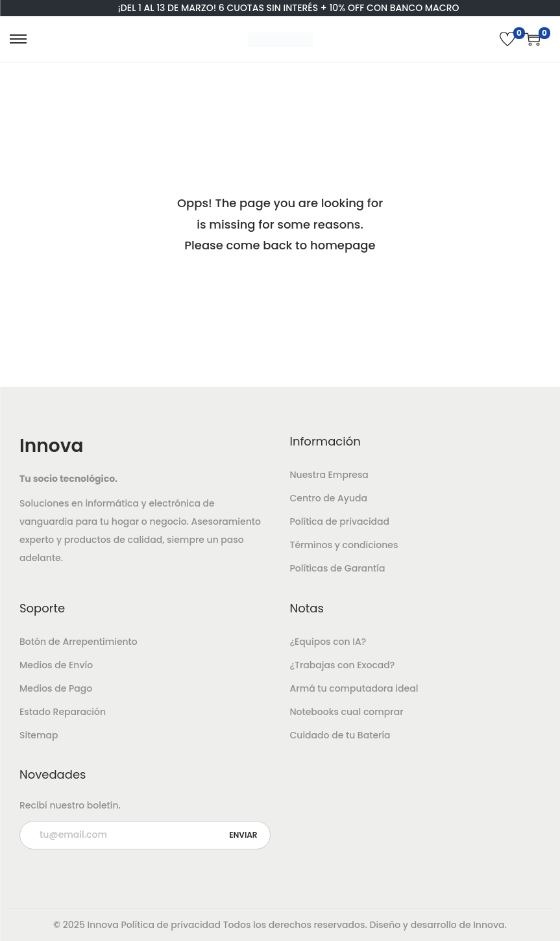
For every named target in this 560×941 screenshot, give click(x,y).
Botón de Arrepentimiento (79, 642)
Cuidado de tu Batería (340, 735)
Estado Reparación (63, 712)
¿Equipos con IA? (328, 642)
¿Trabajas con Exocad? (343, 665)
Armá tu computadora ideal (354, 688)
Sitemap (39, 735)
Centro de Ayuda (329, 498)
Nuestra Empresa (329, 475)
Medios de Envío (56, 665)
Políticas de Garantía (338, 568)
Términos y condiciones (344, 545)
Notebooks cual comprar (347, 712)
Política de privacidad (340, 521)
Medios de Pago (56, 688)
